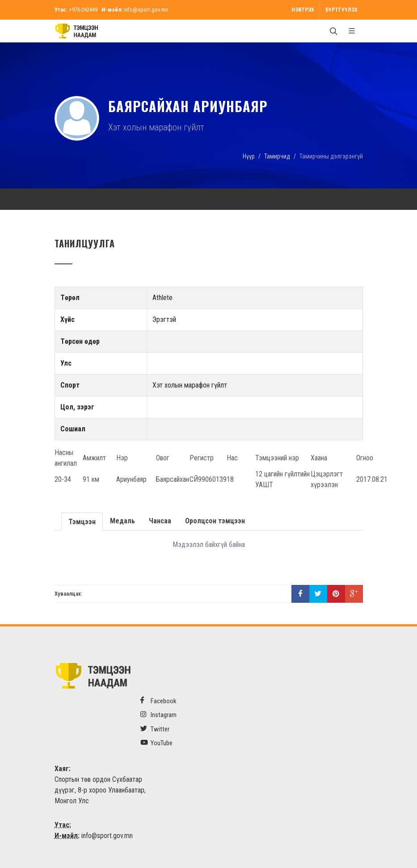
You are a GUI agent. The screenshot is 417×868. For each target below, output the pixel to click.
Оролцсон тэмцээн (214, 521)
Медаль (122, 521)
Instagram (158, 715)
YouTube (156, 743)
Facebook (158, 701)
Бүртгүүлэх (341, 10)
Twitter (155, 729)
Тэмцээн (82, 521)
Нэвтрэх (303, 10)
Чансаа (159, 521)
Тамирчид (277, 156)
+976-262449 (83, 10)
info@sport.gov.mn (146, 10)
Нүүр (249, 156)
